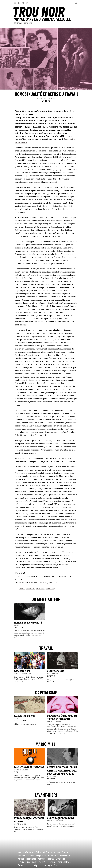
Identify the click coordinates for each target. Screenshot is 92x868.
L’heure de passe (56, 671)
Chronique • (61, 859)
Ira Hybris (51, 779)
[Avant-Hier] (50, 589)
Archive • (57, 852)
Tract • (65, 852)
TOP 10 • (45, 862)
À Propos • (49, 852)
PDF (49, 101)
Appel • (38, 865)
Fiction (16, 718)
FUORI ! (17, 772)
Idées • (55, 865)
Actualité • (22, 855)
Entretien (17, 674)
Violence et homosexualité (28, 622)
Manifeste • (32, 855)
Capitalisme (30, 589)
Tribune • (22, 862)
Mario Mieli (40, 589)
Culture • (40, 852)
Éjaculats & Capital (25, 716)
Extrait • (60, 862)
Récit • (38, 862)
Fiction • (53, 862)
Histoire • (52, 855)
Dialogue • (31, 862)
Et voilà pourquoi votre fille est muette (29, 820)
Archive (17, 770)
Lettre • (67, 862)
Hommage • (47, 865)
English (28, 23)
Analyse (16, 625)
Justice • (60, 855)
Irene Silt (51, 676)
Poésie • (21, 865)
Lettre (50, 776)
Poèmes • (51, 859)
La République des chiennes (61, 818)
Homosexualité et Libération (29, 767)
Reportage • (42, 855)
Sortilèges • (30, 865)
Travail (22, 589)
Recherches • (32, 859)
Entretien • (31, 852)
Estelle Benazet (21, 721)
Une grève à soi (22, 671)
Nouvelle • (42, 859)
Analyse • (22, 852)
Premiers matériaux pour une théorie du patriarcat (62, 717)
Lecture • (68, 855)
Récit (49, 674)
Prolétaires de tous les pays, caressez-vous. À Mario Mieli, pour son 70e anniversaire (62, 770)
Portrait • (22, 859)
